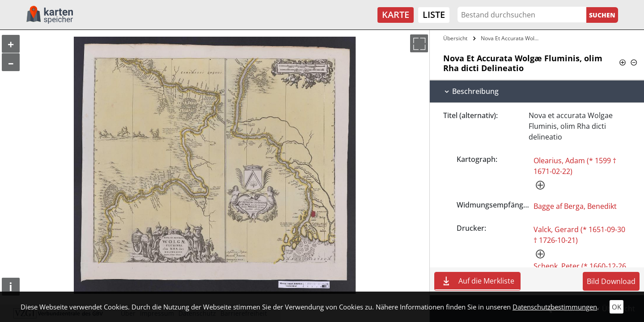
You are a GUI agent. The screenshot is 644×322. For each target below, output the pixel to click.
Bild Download (611, 281)
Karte (396, 15)
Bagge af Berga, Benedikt (575, 206)
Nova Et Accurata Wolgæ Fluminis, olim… (511, 38)
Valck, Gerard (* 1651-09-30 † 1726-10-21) (579, 235)
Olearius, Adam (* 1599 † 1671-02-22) (575, 166)
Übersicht (455, 38)
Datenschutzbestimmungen (555, 307)
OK (616, 307)
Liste (434, 15)
